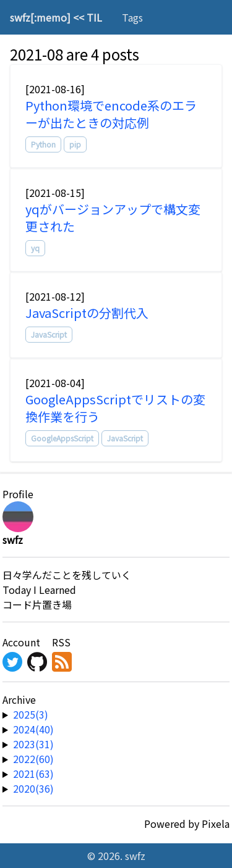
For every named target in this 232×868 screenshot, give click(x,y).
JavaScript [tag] (49, 334)
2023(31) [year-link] (33, 744)
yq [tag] (35, 248)
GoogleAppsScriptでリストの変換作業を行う (115, 408)
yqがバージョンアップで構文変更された (113, 218)
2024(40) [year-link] (33, 729)
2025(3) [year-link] (31, 714)
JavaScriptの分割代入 (87, 313)
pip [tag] (75, 144)
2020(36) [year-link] (33, 788)
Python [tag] (43, 144)
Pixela (216, 824)
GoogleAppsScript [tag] (62, 438)
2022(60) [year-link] (33, 759)
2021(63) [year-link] (33, 774)
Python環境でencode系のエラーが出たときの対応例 (111, 114)
